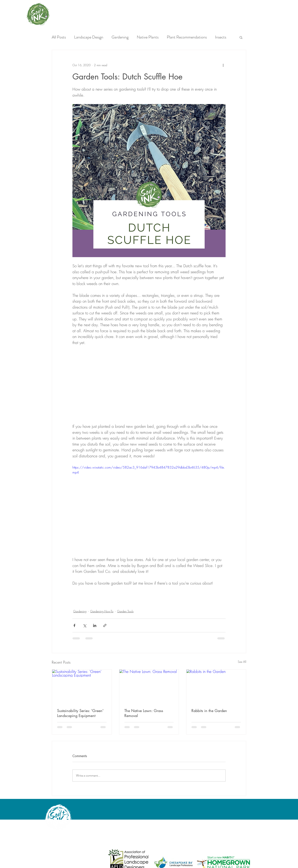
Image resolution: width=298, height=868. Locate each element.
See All (242, 662)
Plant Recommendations (187, 37)
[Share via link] (105, 625)
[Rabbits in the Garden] (216, 686)
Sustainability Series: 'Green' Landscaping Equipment (80, 713)
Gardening (120, 37)
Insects (221, 37)
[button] (241, 37)
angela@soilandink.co (60, 845)
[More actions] (223, 65)
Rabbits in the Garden (209, 711)
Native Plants (148, 37)
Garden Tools (125, 611)
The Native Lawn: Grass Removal (144, 713)
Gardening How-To (102, 611)
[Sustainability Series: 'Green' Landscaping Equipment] (82, 686)
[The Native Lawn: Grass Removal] (149, 686)
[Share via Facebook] (74, 625)
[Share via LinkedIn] (95, 625)
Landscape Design (89, 37)
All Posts (59, 37)
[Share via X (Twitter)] (85, 625)
